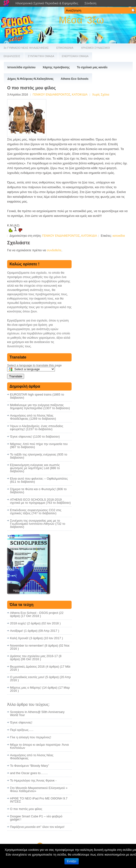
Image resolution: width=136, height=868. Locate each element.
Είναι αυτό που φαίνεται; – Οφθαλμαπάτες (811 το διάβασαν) (39, 480)
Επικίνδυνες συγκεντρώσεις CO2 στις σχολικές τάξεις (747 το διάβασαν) (36, 512)
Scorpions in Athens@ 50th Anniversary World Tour (37, 713)
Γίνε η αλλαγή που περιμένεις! (31, 737)
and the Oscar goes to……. (29, 773)
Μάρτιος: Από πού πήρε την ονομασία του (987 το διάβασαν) (39, 445)
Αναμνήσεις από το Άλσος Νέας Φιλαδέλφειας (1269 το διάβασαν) (33, 417)
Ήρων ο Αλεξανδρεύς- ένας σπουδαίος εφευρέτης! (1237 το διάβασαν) (37, 428)
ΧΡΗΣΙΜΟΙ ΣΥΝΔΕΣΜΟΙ (95, 48)
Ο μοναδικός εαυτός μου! (27, 677)
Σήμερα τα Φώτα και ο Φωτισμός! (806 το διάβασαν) (38, 491)
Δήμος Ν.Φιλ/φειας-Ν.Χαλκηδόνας (31, 79)
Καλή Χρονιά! (19, 638)
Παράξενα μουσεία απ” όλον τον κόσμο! (37, 827)
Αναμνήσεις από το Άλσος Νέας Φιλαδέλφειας (32, 757)
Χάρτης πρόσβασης (56, 67)
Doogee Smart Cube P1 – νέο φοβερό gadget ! (36, 818)
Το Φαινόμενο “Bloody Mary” (29, 766)
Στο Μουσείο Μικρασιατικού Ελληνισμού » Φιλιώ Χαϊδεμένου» (39, 789)
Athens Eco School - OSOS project (34, 613)
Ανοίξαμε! (17, 631)
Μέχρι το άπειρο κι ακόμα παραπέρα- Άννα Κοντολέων (39, 746)
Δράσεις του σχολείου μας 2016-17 (34, 656)
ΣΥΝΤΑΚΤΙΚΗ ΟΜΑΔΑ (41, 56)
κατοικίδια (119, 236)
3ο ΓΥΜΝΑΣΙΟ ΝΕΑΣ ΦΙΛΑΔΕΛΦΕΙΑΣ (26, 48)
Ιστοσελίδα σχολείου (21, 67)
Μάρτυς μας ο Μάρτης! (26, 688)
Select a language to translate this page (34, 365)
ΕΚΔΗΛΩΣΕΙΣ (12, 56)
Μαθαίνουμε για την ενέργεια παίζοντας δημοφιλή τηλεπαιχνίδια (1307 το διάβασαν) (40, 407)
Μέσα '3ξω (81, 20)
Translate (16, 376)
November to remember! (27, 646)
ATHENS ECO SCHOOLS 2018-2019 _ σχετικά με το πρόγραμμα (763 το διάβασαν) (40, 501)
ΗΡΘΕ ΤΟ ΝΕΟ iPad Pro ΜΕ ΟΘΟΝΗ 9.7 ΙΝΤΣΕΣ (39, 800)
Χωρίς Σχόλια (101, 95)
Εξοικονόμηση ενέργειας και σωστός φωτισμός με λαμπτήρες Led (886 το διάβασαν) (35, 468)
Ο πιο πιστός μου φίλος (26, 809)
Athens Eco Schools (75, 79)
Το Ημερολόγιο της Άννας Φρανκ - (33, 780)
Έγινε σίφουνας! (21, 722)
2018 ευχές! (18, 623)
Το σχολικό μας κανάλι (92, 67)
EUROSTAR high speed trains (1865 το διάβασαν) (37, 396)
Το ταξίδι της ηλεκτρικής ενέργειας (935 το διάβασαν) (39, 456)
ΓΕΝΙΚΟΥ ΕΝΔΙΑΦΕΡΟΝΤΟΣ (51, 95)
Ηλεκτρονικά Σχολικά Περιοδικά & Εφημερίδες (47, 3)
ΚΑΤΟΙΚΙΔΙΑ (80, 95)
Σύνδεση (90, 3)
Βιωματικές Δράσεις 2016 (27, 667)
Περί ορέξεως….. (22, 730)
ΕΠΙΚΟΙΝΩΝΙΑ (65, 48)
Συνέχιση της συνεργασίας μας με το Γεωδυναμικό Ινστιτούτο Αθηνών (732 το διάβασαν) (38, 524)
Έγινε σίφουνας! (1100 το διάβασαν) (35, 437)
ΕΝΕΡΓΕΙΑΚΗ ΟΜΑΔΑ (75, 56)
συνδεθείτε (54, 250)
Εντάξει (72, 861)
